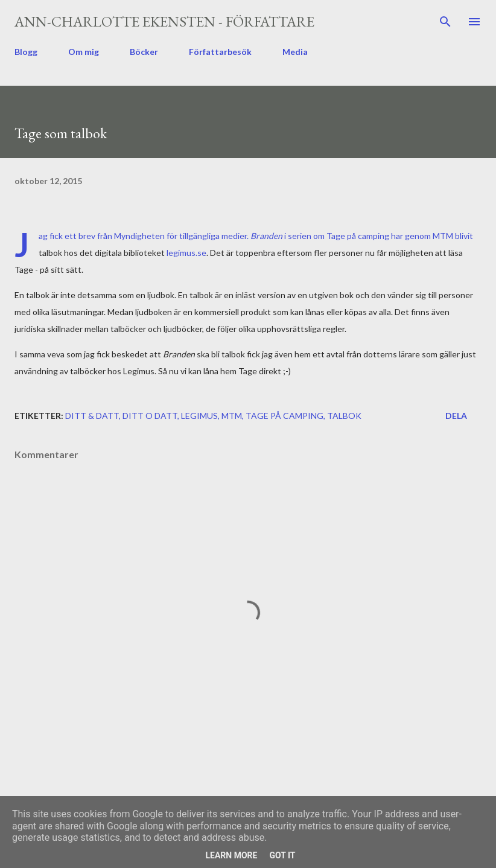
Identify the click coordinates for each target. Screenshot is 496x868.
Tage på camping (285, 416)
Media (295, 52)
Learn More (231, 855)
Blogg (26, 52)
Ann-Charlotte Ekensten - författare (164, 21)
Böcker (144, 52)
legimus (199, 416)
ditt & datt (92, 416)
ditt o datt (150, 416)
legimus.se (186, 253)
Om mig (84, 52)
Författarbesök (220, 52)
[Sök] (445, 22)
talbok (344, 416)
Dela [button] (456, 416)
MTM (232, 416)
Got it (282, 855)
